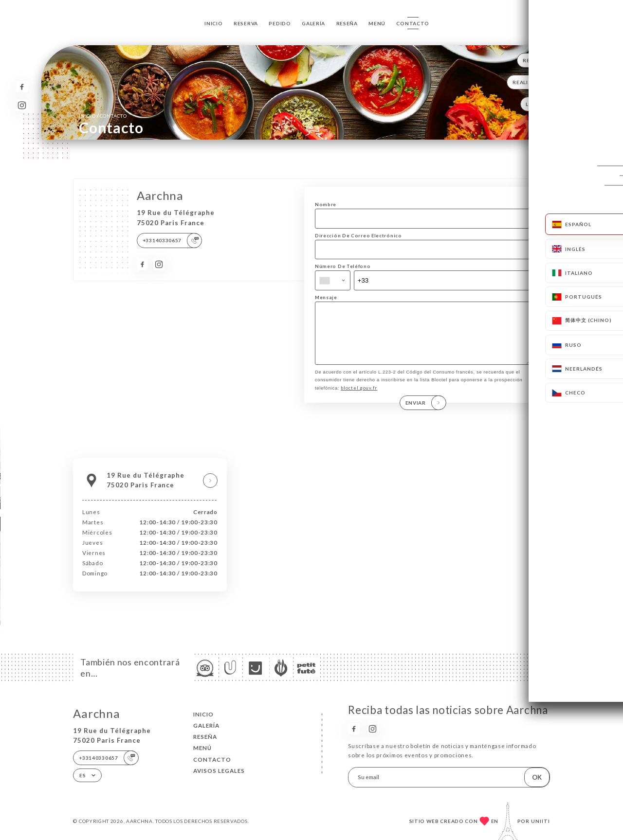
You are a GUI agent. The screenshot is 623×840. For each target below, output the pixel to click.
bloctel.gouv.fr (359, 398)
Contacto (413, 23)
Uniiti (541, 821)
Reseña (347, 23)
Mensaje (326, 297)
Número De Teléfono (343, 266)
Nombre (326, 205)
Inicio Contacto (103, 116)
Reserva (246, 23)
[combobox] (333, 280)
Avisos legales (219, 771)
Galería (313, 23)
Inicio (213, 23)
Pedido (280, 23)
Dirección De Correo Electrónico (358, 236)
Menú (377, 23)
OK (537, 777)
